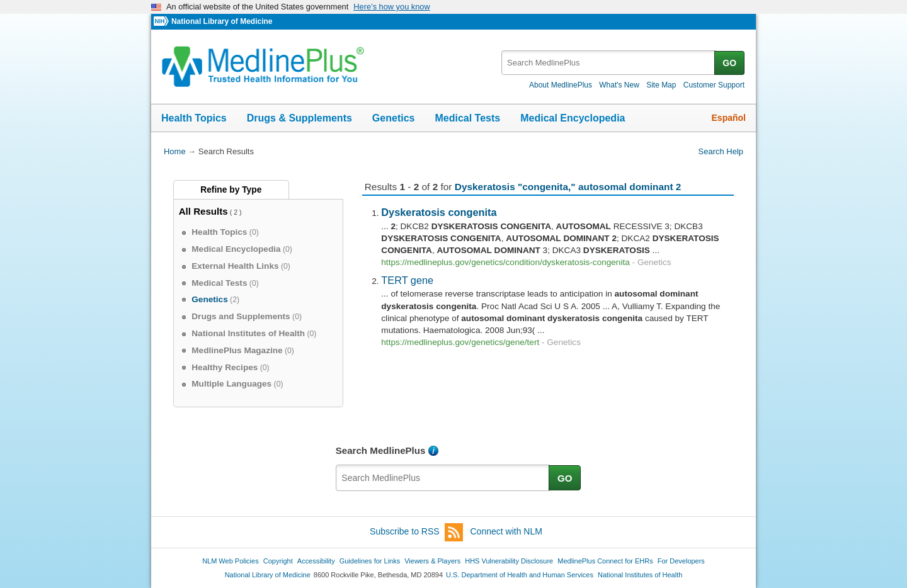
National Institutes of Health (640, 575)
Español (729, 118)
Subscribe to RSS (416, 532)
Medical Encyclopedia (573, 118)
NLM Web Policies (231, 561)
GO (729, 63)
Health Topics (194, 118)
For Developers (681, 561)
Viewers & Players (432, 561)
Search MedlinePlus (381, 450)
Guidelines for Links (370, 561)
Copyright (278, 561)
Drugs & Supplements (299, 118)
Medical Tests (467, 118)
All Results (203, 211)
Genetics (394, 118)
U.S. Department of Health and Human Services (520, 575)
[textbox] (609, 63)
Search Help (721, 151)
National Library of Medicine (222, 21)
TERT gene (407, 280)
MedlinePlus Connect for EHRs (605, 561)
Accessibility (316, 561)
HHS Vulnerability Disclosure (509, 561)
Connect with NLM (506, 531)
